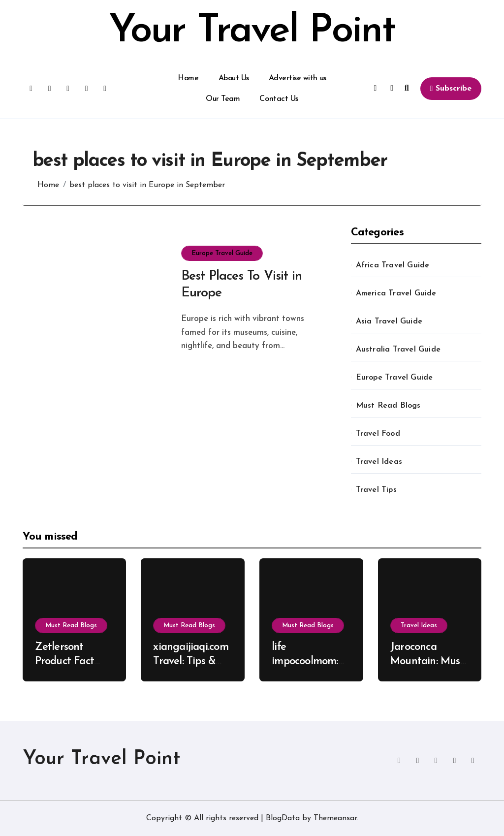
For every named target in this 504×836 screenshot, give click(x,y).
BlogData (283, 818)
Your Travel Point (252, 32)
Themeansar (335, 818)
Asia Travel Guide (389, 322)
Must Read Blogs (388, 406)
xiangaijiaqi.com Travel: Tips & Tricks (190, 661)
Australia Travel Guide (398, 350)
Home (188, 78)
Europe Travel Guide (222, 253)
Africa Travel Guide (393, 265)
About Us (234, 78)
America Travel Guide (396, 293)
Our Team (223, 99)
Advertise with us (298, 78)
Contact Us (279, 99)
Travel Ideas (379, 462)
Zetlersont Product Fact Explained (65, 661)
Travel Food (378, 434)
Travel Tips (376, 490)
